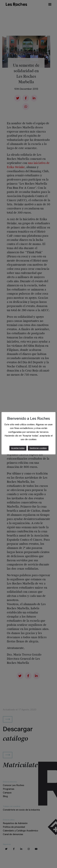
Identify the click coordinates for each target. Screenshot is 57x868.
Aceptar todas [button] (18, 448)
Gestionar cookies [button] (38, 448)
